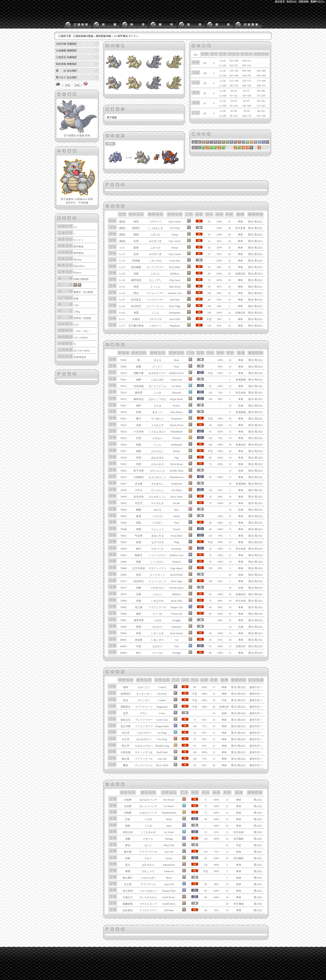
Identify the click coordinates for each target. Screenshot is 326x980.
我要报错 (304, 2)
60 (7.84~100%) (82, 351)
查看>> (82, 85)
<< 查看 (62, 85)
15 (230, 373)
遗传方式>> (256, 687)
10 (229, 261)
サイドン (79, 240)
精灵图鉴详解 (103, 36)
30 (229, 228)
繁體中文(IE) (318, 2)
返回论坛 (292, 2)
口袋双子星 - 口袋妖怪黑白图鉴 (76, 36)
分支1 (110, 144)
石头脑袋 (88, 292)
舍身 (76, 299)
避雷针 (77, 292)
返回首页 (280, 2)
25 (229, 222)
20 (229, 235)
